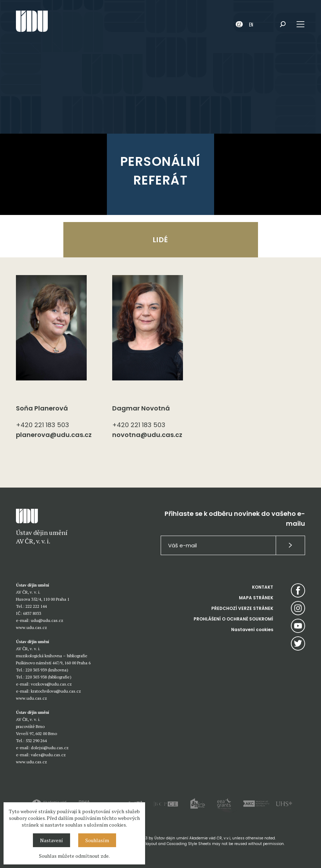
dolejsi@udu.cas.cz (50, 748)
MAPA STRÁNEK (256, 598)
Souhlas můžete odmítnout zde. (74, 856)
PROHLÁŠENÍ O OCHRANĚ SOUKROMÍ (233, 619)
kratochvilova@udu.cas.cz (56, 691)
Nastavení (51, 840)
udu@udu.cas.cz (47, 620)
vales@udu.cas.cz (48, 755)
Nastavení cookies (252, 630)
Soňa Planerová (42, 408)
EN (251, 24)
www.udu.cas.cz (31, 627)
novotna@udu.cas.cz (147, 435)
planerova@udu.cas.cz (54, 435)
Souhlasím (97, 840)
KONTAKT (263, 587)
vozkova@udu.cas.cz (51, 684)
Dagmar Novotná (141, 408)
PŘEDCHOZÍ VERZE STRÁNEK (242, 608)
